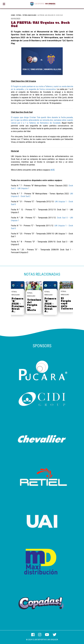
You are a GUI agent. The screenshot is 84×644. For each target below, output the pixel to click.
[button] (70, 296)
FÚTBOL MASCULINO (29, 15)
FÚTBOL (19, 15)
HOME (13, 15)
